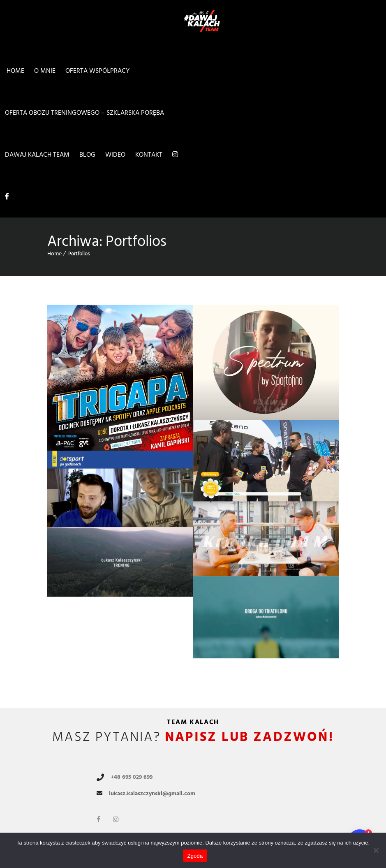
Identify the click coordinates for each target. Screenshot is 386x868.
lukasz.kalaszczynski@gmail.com (152, 793)
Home (54, 253)
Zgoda (195, 856)
